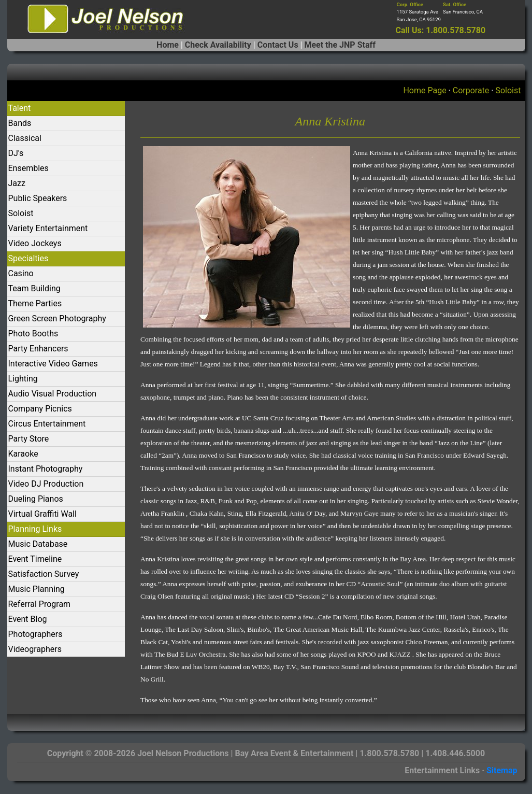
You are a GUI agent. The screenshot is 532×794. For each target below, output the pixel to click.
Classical (25, 138)
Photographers (35, 634)
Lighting (23, 379)
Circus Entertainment (47, 424)
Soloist (508, 90)
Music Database (38, 544)
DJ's (16, 153)
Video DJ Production (46, 484)
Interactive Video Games (53, 364)
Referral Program (40, 604)
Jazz (17, 183)
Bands (20, 123)
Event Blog (28, 619)
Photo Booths (33, 334)
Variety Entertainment (48, 228)
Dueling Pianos (36, 499)
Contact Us (278, 45)
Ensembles (28, 168)
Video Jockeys (35, 243)
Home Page (425, 90)
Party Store (29, 439)
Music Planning (37, 589)
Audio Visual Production (53, 394)
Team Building (34, 288)
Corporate (471, 90)
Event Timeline (35, 559)
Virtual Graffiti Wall (42, 514)
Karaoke (23, 454)
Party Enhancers (38, 349)
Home (168, 45)
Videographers (35, 649)
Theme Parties (35, 303)
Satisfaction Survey (44, 574)
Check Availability (218, 45)
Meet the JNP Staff (340, 45)
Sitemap (502, 770)
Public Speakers (38, 198)
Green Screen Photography (57, 318)
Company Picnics (40, 409)
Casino (21, 273)
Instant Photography (46, 469)
